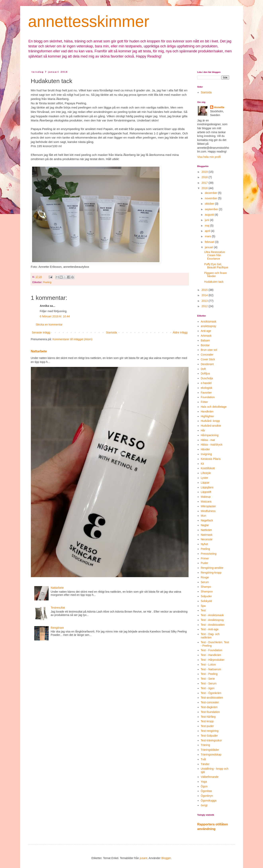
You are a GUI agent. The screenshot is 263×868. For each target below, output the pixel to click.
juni (207, 220)
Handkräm (207, 412)
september (212, 209)
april (208, 231)
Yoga (204, 782)
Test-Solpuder (209, 736)
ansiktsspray (208, 326)
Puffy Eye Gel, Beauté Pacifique (216, 266)
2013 (205, 301)
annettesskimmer (89, 21)
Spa (203, 606)
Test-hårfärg (208, 717)
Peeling (47, 282)
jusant (143, 858)
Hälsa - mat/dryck (212, 445)
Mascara (206, 501)
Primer (205, 558)
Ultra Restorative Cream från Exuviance (214, 255)
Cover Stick (208, 359)
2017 (205, 183)
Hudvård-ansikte (211, 426)
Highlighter (207, 416)
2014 (205, 295)
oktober (210, 204)
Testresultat (58, 608)
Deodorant (207, 364)
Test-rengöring (210, 731)
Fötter (204, 402)
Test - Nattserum (211, 669)
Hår (203, 430)
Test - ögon (208, 688)
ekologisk (206, 388)
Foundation (208, 397)
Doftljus (205, 373)
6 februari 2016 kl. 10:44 (55, 316)
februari (210, 242)
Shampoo (207, 591)
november (211, 198)
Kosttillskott (208, 468)
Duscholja (207, 378)
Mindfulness (208, 511)
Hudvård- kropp (210, 421)
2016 (205, 188)
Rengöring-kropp (211, 573)
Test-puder (207, 726)
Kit (202, 464)
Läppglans (207, 487)
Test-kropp (207, 721)
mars (208, 236)
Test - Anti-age (210, 629)
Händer (205, 449)
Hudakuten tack (214, 282)
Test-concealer (210, 702)
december (211, 193)
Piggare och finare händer (215, 275)
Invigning (206, 454)
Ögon (204, 786)
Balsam (205, 340)
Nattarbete (39, 351)
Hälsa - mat (208, 440)
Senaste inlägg (41, 332)
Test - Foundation (211, 650)
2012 (205, 306)
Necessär (207, 539)
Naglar (205, 525)
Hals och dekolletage (214, 407)
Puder (204, 563)
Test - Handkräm (211, 655)
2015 (205, 290)
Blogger (166, 858)
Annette (219, 107)
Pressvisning (209, 554)
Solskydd (206, 601)
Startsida (111, 332)
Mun (203, 516)
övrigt (204, 805)
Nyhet (204, 544)
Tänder (205, 764)
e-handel (206, 383)
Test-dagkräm (209, 707)
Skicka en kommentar (49, 325)
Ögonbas (206, 791)
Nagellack (207, 520)
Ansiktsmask (209, 322)
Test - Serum (209, 683)
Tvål (203, 759)
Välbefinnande (210, 777)
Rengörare (57, 628)
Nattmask (207, 535)
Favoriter (206, 393)
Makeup (206, 497)
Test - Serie (208, 679)
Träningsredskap (211, 755)
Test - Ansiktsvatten (213, 625)
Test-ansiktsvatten (212, 698)
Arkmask (206, 336)
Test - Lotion (208, 665)
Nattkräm (206, 530)
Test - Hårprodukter (213, 660)
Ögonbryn (207, 796)
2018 (205, 177)
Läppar (205, 483)
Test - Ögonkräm (211, 693)
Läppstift (206, 492)
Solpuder (206, 596)
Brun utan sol (209, 350)
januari (209, 247)
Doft (203, 369)
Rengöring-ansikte (212, 568)
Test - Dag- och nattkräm (210, 636)
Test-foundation (210, 712)
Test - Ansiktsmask (212, 615)
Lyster (204, 478)
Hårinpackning (210, 435)
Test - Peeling (209, 674)
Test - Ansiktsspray (212, 620)
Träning (205, 745)
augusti (210, 215)
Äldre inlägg (180, 332)
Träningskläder (210, 750)
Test (203, 610)
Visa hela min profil (209, 157)
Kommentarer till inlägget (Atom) (72, 339)
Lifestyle (206, 473)
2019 (205, 172)
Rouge (205, 577)
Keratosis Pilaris (211, 459)
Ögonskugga (209, 801)
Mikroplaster (208, 506)
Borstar (205, 345)
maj (207, 226)
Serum (205, 582)
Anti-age (206, 331)
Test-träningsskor (211, 740)
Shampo (206, 587)
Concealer (207, 355)
